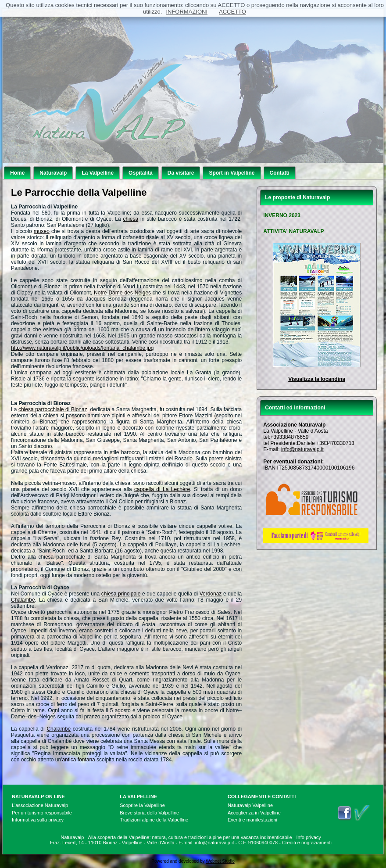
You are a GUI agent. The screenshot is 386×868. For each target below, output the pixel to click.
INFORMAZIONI (187, 12)
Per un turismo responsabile (42, 813)
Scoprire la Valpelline (142, 805)
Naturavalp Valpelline (250, 805)
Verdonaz (211, 594)
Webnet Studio (220, 861)
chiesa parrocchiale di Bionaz (53, 409)
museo (42, 231)
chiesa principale (121, 594)
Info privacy (309, 837)
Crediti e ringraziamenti (307, 843)
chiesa (131, 219)
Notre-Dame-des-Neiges (122, 293)
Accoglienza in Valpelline (254, 813)
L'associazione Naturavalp (40, 805)
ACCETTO (232, 12)
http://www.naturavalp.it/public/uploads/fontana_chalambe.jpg (82, 348)
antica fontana (78, 760)
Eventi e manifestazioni (252, 820)
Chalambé (23, 600)
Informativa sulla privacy (38, 820)
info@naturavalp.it (302, 449)
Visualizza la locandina (317, 379)
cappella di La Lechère (162, 489)
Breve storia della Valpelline (149, 813)
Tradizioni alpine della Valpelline (154, 820)
